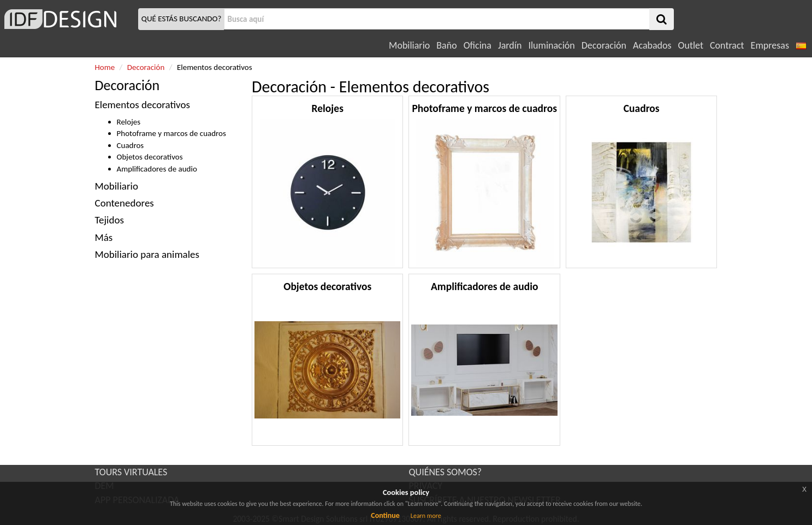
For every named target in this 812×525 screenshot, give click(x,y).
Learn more (426, 516)
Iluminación (551, 45)
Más (104, 237)
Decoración (604, 45)
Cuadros (131, 145)
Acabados (652, 45)
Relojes (129, 122)
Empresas (770, 45)
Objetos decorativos (150, 157)
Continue (385, 515)
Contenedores (126, 203)
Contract (727, 45)
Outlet (691, 45)
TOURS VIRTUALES (131, 472)
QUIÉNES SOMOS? (446, 472)
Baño (446, 45)
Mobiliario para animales (147, 254)
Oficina (478, 45)
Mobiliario (409, 45)
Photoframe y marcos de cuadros (171, 133)
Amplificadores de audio (157, 169)
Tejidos (109, 220)
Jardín (510, 45)
